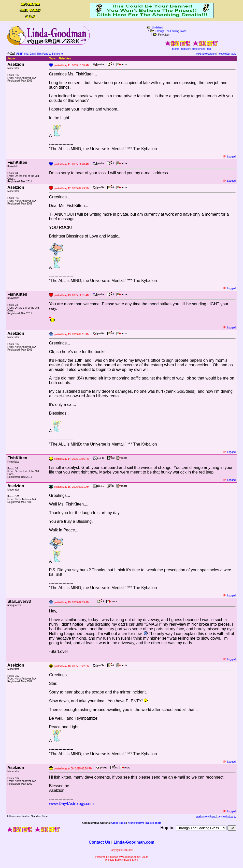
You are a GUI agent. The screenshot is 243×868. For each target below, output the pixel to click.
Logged (231, 157)
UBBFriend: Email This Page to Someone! (40, 54)
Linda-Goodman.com (134, 842)
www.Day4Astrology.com (72, 804)
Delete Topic (154, 823)
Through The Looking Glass (171, 31)
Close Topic (119, 823)
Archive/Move (136, 823)
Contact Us (99, 842)
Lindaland (157, 28)
